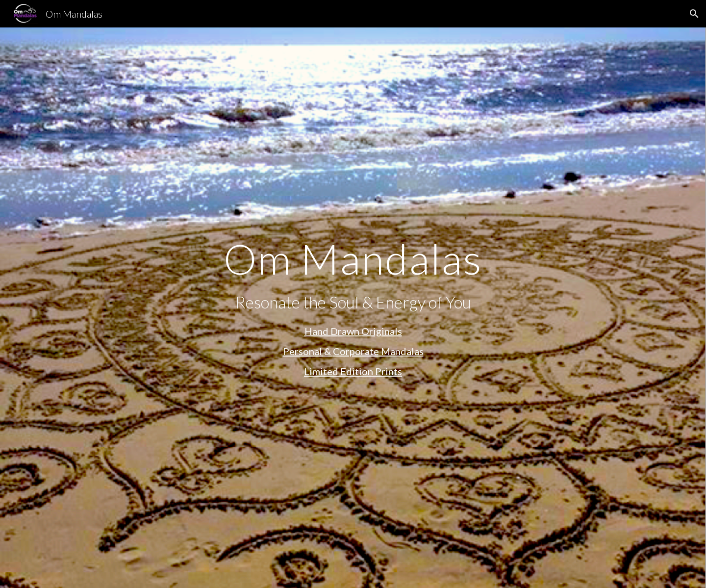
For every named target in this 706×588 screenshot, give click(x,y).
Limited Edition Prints (353, 371)
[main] (353, 259)
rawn (350, 331)
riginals (386, 331)
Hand (317, 331)
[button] (694, 14)
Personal (303, 351)
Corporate (356, 351)
